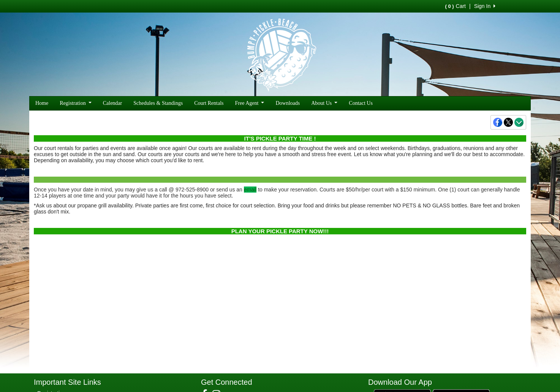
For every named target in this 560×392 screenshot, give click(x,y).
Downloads (288, 103)
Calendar (113, 103)
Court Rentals (209, 103)
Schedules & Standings (158, 103)
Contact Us (361, 103)
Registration (76, 103)
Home (42, 103)
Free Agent (250, 103)
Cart (456, 6)
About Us (324, 103)
